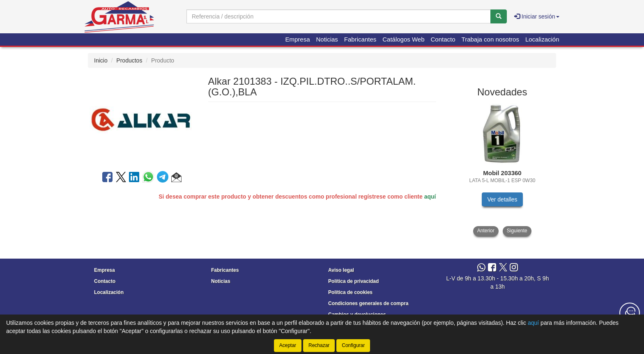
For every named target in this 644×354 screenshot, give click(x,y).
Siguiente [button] (517, 231)
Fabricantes (360, 39)
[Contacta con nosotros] (630, 313)
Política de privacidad (353, 281)
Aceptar (288, 345)
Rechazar (319, 345)
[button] (176, 178)
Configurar (353, 345)
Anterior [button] (486, 231)
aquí (430, 197)
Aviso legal (341, 270)
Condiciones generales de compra (368, 303)
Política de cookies (350, 292)
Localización (542, 39)
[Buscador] (339, 16)
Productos (129, 60)
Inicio (101, 60)
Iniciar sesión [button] (537, 16)
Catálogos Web (403, 39)
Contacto (443, 39)
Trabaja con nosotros (490, 39)
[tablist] (503, 170)
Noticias (327, 39)
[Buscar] (499, 16)
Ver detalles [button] (502, 199)
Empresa (297, 39)
